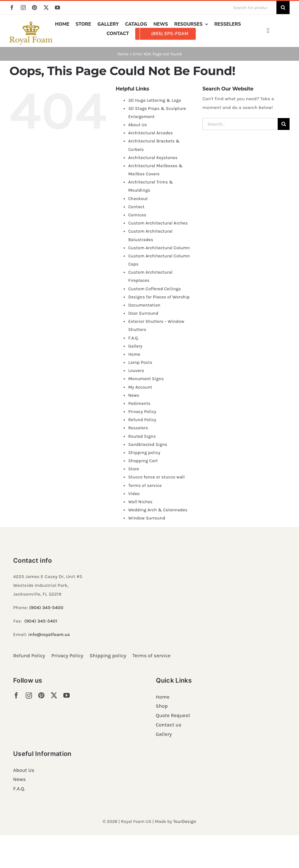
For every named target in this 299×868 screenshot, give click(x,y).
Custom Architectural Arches (158, 223)
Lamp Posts (140, 362)
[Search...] (240, 124)
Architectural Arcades (151, 133)
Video (134, 494)
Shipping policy (144, 453)
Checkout (138, 199)
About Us (138, 125)
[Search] (283, 8)
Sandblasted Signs (148, 444)
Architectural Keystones (153, 158)
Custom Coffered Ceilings (155, 289)
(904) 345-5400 (46, 607)
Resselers (138, 428)
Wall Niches (140, 502)
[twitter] (46, 8)
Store (134, 469)
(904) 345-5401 (41, 621)
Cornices (137, 215)
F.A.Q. (133, 338)
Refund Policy (142, 420)
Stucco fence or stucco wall (157, 477)
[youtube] (57, 8)
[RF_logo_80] (31, 23)
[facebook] (12, 8)
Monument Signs (146, 379)
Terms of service (145, 486)
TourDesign (185, 821)
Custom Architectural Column (159, 248)
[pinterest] (35, 8)
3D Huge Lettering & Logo (155, 100)
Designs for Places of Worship (159, 297)
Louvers (136, 371)
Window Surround (147, 518)
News (134, 395)
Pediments (139, 403)
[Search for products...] (252, 8)
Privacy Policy (142, 412)
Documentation (144, 305)
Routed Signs (142, 436)
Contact (136, 207)
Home (123, 54)
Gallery (135, 346)
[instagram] (23, 8)
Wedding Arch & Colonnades (158, 510)
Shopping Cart (143, 461)
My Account (140, 387)
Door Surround (143, 313)
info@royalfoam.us (49, 634)
